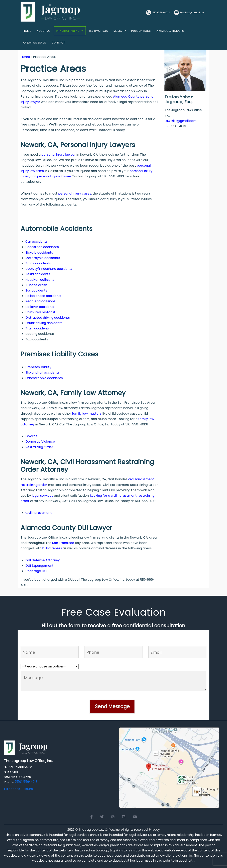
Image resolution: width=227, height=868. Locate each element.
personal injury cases (75, 193)
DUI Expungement (39, 566)
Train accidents (38, 328)
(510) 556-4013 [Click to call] (26, 782)
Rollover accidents (40, 307)
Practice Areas (68, 31)
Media (118, 31)
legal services (42, 496)
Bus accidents (36, 290)
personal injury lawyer (59, 155)
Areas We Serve (34, 43)
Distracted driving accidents (48, 318)
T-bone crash (36, 285)
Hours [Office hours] (28, 789)
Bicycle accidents (39, 253)
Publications (141, 31)
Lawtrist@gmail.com (193, 12)
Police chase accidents (43, 296)
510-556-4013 (161, 12)
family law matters (87, 414)
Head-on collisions (40, 280)
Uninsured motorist (40, 312)
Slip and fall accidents (42, 372)
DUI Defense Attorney (43, 560)
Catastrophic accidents (44, 378)
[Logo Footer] (26, 749)
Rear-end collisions (40, 301)
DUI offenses (52, 548)
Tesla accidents (38, 274)
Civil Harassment (39, 513)
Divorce (31, 436)
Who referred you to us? (40, 661)
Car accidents (36, 242)
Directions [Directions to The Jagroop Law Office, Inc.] (12, 789)
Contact (58, 43)
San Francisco (63, 543)
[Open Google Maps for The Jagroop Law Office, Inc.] (169, 767)
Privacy (154, 830)
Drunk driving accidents (44, 323)
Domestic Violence (40, 441)
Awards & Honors (170, 31)
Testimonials (99, 31)
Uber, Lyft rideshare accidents (49, 269)
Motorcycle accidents (43, 258)
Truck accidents (38, 263)
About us (44, 31)
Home (27, 31)
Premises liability (38, 367)
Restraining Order (39, 447)
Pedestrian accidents (42, 247)
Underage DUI (36, 571)
